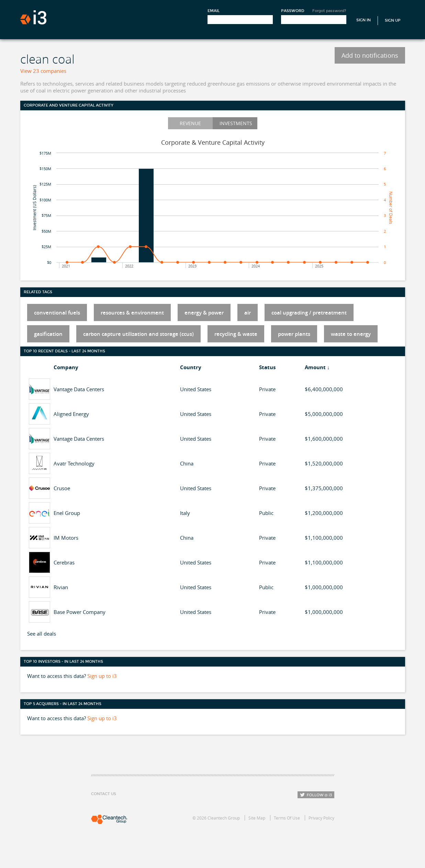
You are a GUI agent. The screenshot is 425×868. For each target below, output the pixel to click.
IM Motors (66, 538)
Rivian (61, 587)
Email (214, 11)
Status (267, 367)
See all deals (42, 634)
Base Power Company (80, 612)
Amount (315, 367)
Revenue (190, 123)
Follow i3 (316, 795)
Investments (236, 123)
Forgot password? (329, 11)
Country (191, 367)
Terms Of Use (287, 818)
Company (66, 367)
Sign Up (393, 20)
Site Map (257, 818)
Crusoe (62, 488)
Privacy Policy (321, 818)
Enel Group (67, 513)
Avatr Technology (74, 463)
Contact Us (104, 794)
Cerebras (64, 562)
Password (293, 11)
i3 (33, 17)
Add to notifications (370, 55)
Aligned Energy (71, 414)
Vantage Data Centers (79, 389)
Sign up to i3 (102, 676)
